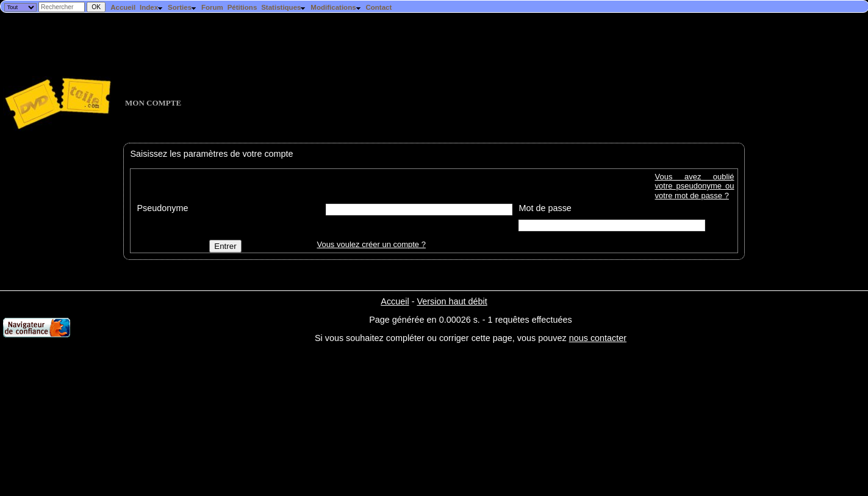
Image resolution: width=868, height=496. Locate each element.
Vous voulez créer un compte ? (371, 244)
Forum (212, 7)
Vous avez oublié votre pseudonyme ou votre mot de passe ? (695, 186)
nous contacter (598, 338)
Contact (378, 7)
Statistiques (284, 7)
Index (152, 7)
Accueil (123, 7)
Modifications (336, 7)
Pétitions (242, 7)
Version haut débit (452, 301)
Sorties (182, 7)
